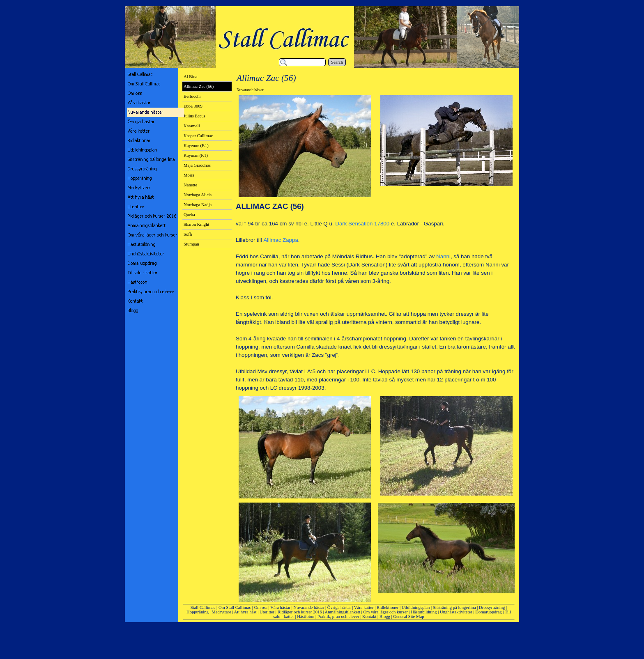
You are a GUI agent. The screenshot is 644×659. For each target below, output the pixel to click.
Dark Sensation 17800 (362, 224)
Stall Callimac (203, 607)
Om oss (261, 607)
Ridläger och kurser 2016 (300, 612)
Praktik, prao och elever (338, 617)
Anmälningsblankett (343, 612)
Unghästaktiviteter (456, 612)
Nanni (443, 256)
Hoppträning (198, 612)
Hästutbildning (424, 612)
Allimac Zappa (281, 240)
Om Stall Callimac (235, 607)
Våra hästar (280, 607)
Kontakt (369, 617)
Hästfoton (306, 617)
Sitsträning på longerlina (454, 607)
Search (337, 62)
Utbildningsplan (416, 607)
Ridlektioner (388, 607)
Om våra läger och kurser (385, 612)
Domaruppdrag (489, 612)
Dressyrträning (492, 607)
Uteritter (267, 612)
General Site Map (408, 617)
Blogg (385, 617)
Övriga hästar (339, 607)
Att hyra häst (245, 612)
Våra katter (364, 607)
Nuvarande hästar (309, 607)
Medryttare (221, 612)
